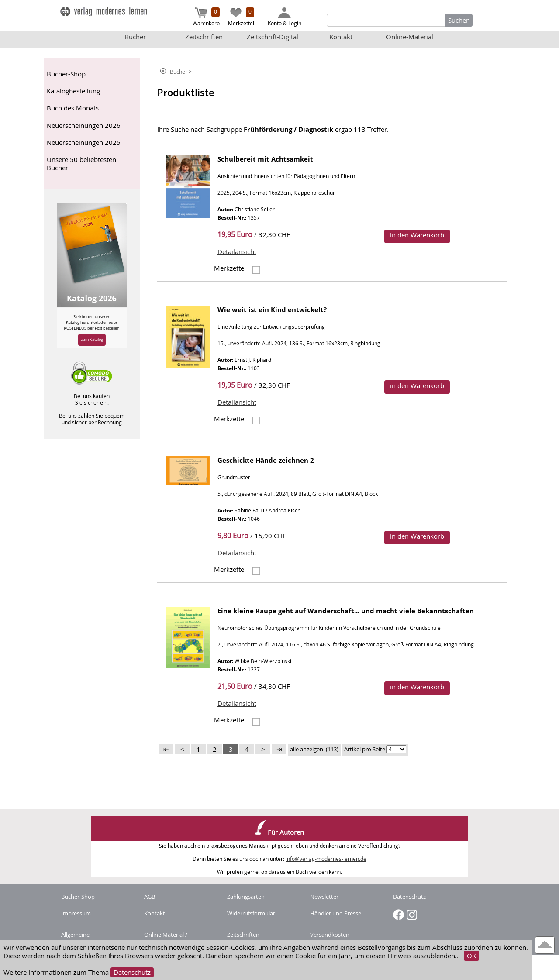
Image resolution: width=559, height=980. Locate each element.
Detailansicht (237, 252)
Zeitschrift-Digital (273, 37)
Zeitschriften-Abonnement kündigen (257, 939)
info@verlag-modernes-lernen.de (326, 859)
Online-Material (410, 37)
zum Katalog (92, 339)
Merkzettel (241, 17)
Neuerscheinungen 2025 (84, 143)
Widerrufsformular (251, 913)
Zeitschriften (204, 37)
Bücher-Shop (66, 74)
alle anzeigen (307, 749)
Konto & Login (285, 17)
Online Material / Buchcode (166, 939)
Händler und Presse (336, 913)
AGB (150, 897)
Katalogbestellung (73, 91)
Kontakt (341, 37)
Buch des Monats (73, 108)
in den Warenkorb (417, 235)
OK (471, 956)
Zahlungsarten (246, 897)
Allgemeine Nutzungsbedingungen (91, 939)
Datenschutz (132, 972)
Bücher (135, 37)
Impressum (76, 913)
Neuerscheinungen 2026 (84, 126)
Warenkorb (206, 17)
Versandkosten (330, 935)
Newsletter (324, 897)
